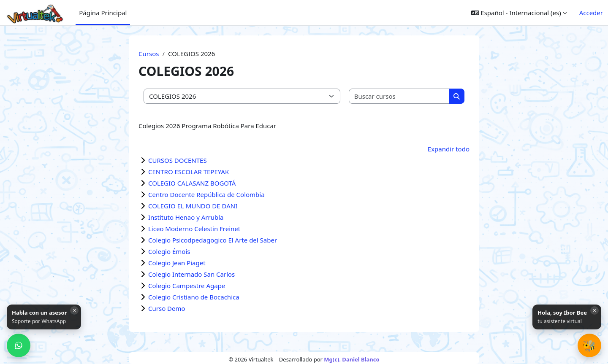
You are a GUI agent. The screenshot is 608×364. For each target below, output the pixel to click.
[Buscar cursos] (399, 96)
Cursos (149, 54)
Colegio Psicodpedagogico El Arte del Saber (213, 240)
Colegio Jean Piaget (177, 263)
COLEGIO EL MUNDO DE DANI (193, 206)
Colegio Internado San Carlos (191, 274)
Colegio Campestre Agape (187, 286)
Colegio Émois (169, 251)
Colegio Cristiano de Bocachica (194, 297)
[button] (589, 345)
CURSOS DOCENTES (178, 160)
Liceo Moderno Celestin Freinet (194, 229)
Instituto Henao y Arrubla (186, 217)
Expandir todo (449, 149)
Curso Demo (167, 308)
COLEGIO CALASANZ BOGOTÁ (192, 183)
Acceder (591, 13)
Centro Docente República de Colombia (206, 194)
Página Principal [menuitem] (103, 13)
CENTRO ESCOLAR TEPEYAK (189, 172)
